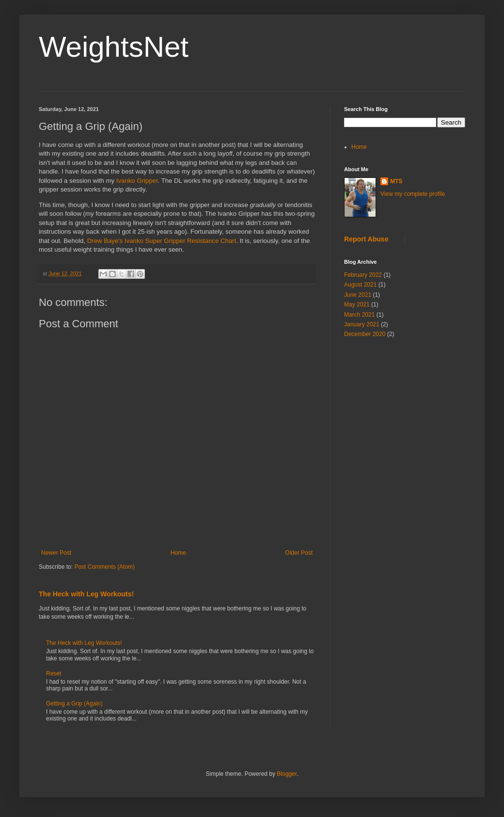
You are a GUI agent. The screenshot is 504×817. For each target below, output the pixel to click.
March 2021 (359, 315)
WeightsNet (114, 47)
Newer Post (56, 553)
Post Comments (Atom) (104, 567)
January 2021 (362, 324)
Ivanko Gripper (137, 181)
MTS (396, 181)
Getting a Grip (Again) (74, 704)
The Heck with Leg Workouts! (86, 594)
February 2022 (363, 275)
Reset (54, 673)
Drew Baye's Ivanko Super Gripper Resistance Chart (162, 241)
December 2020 (365, 334)
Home (178, 553)
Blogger (287, 774)
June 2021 (358, 295)
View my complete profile (413, 194)
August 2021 (360, 285)
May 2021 (357, 304)
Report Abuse (366, 239)
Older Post (299, 553)
